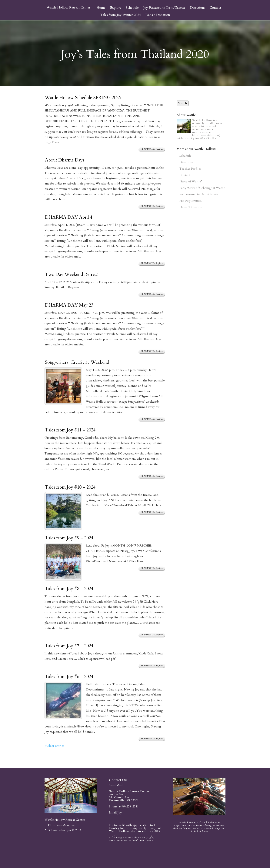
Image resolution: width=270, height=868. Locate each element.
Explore (116, 8)
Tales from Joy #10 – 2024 (70, 487)
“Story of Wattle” (191, 181)
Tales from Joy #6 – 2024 (69, 677)
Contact (215, 8)
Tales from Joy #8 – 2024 (69, 589)
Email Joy (115, 813)
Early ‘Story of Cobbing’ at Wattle (202, 188)
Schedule (132, 8)
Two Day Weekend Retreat (72, 274)
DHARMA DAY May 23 (69, 305)
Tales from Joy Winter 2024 (120, 15)
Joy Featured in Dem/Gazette (164, 8)
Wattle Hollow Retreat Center (68, 8)
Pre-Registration (191, 201)
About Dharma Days (65, 160)
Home (101, 8)
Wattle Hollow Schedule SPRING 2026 (83, 98)
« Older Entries (54, 746)
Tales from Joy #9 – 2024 (69, 538)
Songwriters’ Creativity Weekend (77, 362)
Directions (198, 8)
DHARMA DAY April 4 (69, 217)
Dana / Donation (158, 15)
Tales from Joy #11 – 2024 (70, 430)
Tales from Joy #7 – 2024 (69, 646)
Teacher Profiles (190, 169)
